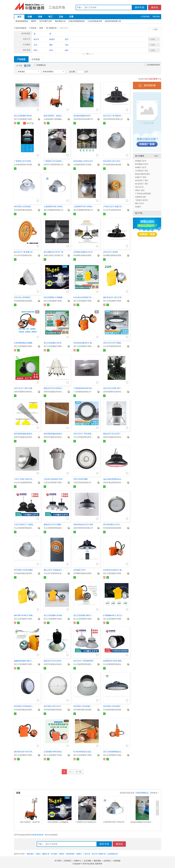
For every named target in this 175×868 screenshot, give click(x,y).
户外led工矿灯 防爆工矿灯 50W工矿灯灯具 (114, 206)
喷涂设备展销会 (22, 21)
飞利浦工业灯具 (141, 200)
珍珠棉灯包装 (141, 197)
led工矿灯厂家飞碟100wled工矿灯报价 (114, 116)
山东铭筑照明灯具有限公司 (24, 164)
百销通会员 (40, 65)
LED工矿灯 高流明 (111, 252)
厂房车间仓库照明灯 (143, 193)
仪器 (71, 17)
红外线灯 (54, 854)
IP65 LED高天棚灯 (81, 479)
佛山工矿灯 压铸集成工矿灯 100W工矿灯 (54, 570)
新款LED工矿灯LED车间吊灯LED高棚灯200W (54, 661)
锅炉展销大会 (60, 21)
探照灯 (62, 854)
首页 (19, 17)
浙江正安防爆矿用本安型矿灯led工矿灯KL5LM (24, 116)
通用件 (34, 21)
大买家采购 (145, 17)
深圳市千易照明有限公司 (54, 164)
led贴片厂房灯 (141, 177)
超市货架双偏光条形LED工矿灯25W (54, 434)
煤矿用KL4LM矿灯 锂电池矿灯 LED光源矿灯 (24, 615)
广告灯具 (87, 854)
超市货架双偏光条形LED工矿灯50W (24, 434)
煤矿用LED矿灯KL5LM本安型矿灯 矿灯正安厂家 (24, 752)
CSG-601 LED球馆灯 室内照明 (24, 297)
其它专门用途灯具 (99, 854)
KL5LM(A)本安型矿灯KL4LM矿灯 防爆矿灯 (84, 297)
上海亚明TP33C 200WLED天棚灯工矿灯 (84, 206)
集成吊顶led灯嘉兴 (143, 174)
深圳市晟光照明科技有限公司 (114, 482)
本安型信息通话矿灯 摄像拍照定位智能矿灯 (84, 343)
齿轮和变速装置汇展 (113, 21)
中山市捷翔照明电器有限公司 (24, 528)
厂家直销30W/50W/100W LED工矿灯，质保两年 (84, 388)
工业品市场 (57, 7)
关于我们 (58, 861)
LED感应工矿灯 (80, 570)
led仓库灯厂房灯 (142, 184)
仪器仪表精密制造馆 (77, 21)
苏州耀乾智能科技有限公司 (84, 255)
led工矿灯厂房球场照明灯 (84, 661)
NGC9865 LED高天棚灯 (23, 570)
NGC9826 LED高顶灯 (23, 206)
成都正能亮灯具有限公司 (54, 255)
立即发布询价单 (37, 835)
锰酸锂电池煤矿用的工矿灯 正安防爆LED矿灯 (24, 661)
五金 (61, 17)
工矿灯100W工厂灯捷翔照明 (24, 524)
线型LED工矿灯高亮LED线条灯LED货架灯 (54, 388)
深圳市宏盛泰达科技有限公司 (54, 392)
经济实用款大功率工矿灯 (83, 161)
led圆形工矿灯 (141, 161)
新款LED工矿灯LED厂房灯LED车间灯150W (114, 434)
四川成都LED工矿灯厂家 (53, 252)
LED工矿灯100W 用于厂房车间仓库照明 (114, 388)
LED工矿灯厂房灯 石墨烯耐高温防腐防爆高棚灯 (24, 388)
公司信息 (36, 59)
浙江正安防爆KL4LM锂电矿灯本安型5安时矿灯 (54, 615)
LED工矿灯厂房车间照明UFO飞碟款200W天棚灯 (84, 434)
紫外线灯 (30, 854)
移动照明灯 (70, 854)
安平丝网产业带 (46, 21)
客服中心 (78, 861)
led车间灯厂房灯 (142, 180)
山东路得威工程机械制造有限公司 (54, 119)
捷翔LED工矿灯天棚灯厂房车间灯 (54, 524)
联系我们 (68, 861)
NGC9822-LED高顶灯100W (24, 706)
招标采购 (156, 17)
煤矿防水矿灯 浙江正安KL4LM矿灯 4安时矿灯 (114, 297)
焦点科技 (91, 864)
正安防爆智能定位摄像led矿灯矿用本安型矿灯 (24, 343)
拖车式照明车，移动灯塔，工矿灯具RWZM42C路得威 (54, 116)
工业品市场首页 (20, 28)
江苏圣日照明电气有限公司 (54, 482)
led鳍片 (138, 207)
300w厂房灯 (140, 190)
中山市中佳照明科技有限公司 (114, 210)
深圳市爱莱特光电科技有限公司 (24, 392)
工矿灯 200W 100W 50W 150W (24, 479)
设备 (40, 17)
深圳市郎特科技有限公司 (83, 119)
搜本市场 (139, 7)
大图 (27, 65)
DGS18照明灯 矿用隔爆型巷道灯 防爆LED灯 (54, 297)
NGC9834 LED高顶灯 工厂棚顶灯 (114, 706)
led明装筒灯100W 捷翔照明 (114, 661)
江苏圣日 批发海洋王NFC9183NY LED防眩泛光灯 (54, 479)
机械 (30, 17)
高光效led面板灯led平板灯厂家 (84, 116)
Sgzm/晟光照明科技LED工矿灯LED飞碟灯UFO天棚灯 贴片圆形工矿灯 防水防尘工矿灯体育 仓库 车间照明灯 (114, 479)
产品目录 (33, 28)
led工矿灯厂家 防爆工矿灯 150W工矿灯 (24, 252)
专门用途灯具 (51, 28)
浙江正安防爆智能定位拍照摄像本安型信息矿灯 (114, 752)
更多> (157, 156)
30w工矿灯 (139, 187)
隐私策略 (97, 861)
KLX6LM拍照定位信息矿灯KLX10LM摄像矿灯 (84, 752)
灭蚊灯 (38, 854)
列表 (19, 65)
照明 (41, 28)
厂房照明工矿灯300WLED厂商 (54, 161)
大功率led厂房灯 (142, 171)
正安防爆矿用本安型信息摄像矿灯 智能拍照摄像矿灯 (54, 752)
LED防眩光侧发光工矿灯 (83, 252)
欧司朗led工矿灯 (142, 164)
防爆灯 (79, 854)
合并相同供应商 (152, 65)
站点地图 (88, 861)
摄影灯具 (46, 854)
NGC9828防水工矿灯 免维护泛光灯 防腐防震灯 (114, 524)
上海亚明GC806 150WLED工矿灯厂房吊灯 (54, 206)
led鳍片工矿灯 (141, 167)
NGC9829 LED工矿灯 (52, 706)
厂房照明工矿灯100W (23, 161)
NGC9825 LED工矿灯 (112, 161)
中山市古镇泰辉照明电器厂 (24, 482)
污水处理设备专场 (95, 21)
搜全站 (155, 7)
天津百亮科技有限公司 (82, 482)
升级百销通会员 (142, 793)
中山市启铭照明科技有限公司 (114, 346)
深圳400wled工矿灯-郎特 (83, 524)
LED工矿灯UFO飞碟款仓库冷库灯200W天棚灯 (114, 343)
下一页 (79, 771)
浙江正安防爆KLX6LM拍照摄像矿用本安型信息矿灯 (54, 343)
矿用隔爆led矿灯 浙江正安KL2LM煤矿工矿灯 (114, 615)
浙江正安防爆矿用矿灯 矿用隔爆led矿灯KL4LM (84, 615)
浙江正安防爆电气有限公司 (24, 119)
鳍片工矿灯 (140, 203)
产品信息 (21, 59)
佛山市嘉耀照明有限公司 (54, 210)
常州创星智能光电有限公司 (114, 164)
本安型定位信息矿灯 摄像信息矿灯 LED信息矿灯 (114, 570)
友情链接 (117, 861)
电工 (51, 17)
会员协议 (107, 861)
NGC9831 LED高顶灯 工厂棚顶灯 (84, 706)
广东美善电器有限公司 (82, 392)
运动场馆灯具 (113, 854)
